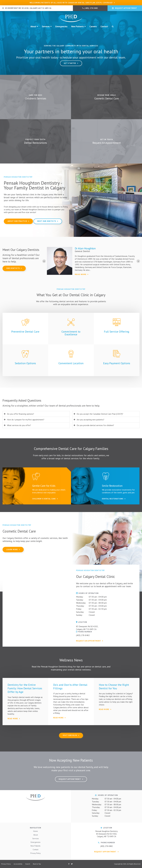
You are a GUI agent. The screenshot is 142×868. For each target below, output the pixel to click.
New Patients (78, 26)
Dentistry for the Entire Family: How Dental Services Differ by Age (25, 688)
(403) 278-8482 (91, 8)
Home (35, 831)
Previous (2, 40)
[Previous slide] (44, 261)
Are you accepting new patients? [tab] (90, 420)
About (33, 26)
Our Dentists (13, 268)
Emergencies (61, 26)
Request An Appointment (107, 143)
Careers (93, 26)
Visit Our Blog (70, 735)
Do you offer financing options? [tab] (20, 414)
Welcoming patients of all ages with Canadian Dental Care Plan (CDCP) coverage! (71, 3)
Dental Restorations (35, 143)
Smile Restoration (112, 486)
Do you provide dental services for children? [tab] (95, 425)
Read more (81, 274)
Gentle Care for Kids (44, 486)
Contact (104, 26)
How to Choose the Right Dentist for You (114, 687)
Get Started (70, 63)
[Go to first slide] (138, 261)
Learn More (12, 550)
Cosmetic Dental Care (107, 98)
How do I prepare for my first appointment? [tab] (26, 420)
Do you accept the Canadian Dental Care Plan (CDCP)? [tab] (100, 414)
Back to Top (37, 864)
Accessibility (18, 864)
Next (140, 40)
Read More (13, 719)
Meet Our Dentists (47, 221)
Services (46, 26)
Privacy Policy (36, 853)
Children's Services (36, 98)
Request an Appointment (89, 641)
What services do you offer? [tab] (19, 425)
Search (112, 26)
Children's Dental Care (44, 499)
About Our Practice (17, 221)
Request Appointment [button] (126, 8)
